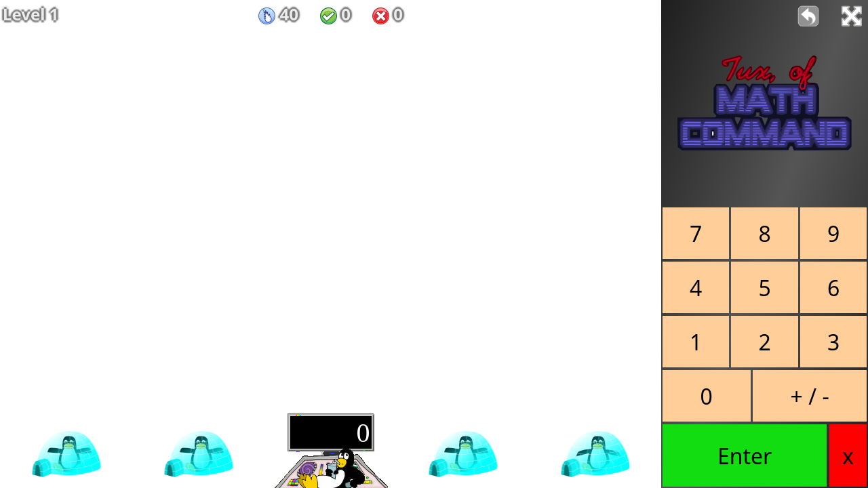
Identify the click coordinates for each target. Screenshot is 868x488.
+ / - (810, 396)
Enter (745, 456)
